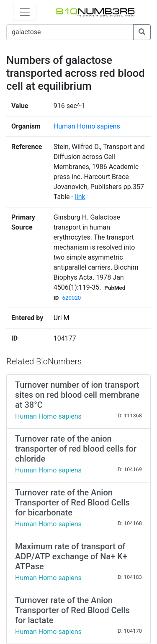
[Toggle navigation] (25, 12)
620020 (71, 298)
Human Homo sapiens (87, 126)
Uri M (62, 318)
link (80, 197)
